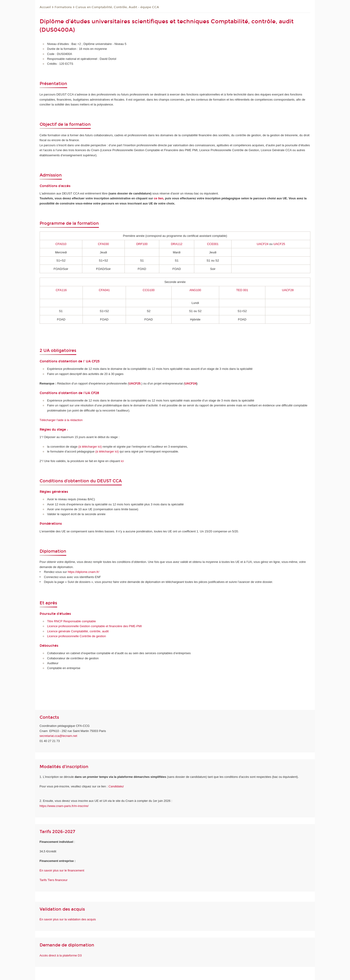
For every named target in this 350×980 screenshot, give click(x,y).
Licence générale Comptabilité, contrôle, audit (78, 631)
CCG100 (149, 290)
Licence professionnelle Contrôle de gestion (76, 636)
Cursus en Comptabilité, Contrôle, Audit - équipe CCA (117, 7)
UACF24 (263, 244)
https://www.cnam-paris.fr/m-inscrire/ (64, 806)
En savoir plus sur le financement (62, 870)
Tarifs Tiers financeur (54, 880)
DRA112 (177, 244)
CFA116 (61, 290)
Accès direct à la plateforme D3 (61, 955)
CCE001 (213, 244)
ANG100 (195, 290)
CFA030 (103, 244)
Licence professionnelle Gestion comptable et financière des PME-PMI (94, 626)
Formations (63, 7)
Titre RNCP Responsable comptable (71, 621)
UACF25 (279, 244)
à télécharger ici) (90, 447)
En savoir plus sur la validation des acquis (68, 919)
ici (122, 461)
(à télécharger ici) (107, 451)
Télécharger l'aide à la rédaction (61, 420)
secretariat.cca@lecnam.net (58, 736)
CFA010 (61, 244)
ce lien (159, 198)
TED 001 (242, 290)
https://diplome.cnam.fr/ (83, 572)
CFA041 (104, 290)
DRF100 (142, 244)
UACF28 (288, 290)
